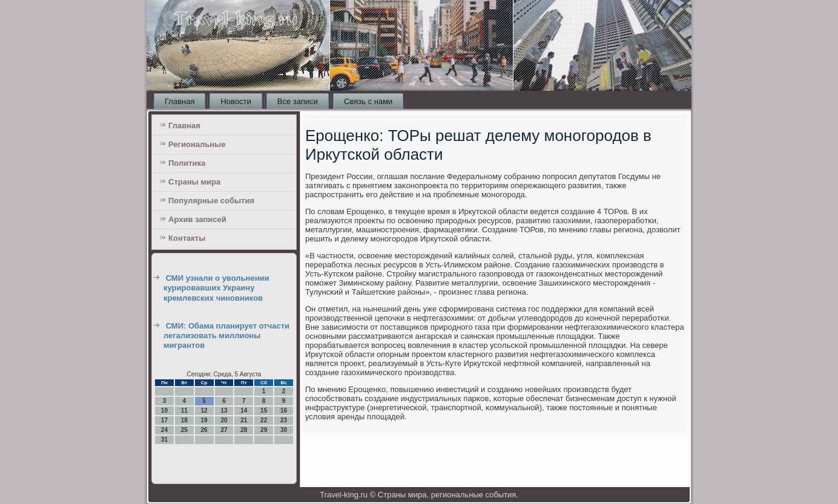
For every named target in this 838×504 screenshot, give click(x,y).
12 (204, 411)
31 (164, 440)
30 (284, 430)
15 (264, 411)
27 (224, 430)
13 (224, 411)
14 (244, 411)
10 (164, 411)
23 (284, 420)
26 (204, 430)
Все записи (298, 101)
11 (184, 411)
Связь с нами (368, 101)
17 (164, 420)
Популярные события (211, 201)
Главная (180, 101)
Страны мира (194, 182)
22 (264, 420)
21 (244, 420)
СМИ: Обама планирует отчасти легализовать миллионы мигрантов (226, 336)
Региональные (197, 144)
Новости (236, 101)
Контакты (187, 238)
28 (244, 430)
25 (184, 430)
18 (184, 420)
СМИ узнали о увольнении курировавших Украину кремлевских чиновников (216, 288)
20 (224, 420)
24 (164, 430)
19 (204, 420)
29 (264, 430)
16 (284, 411)
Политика (187, 163)
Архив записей (197, 219)
